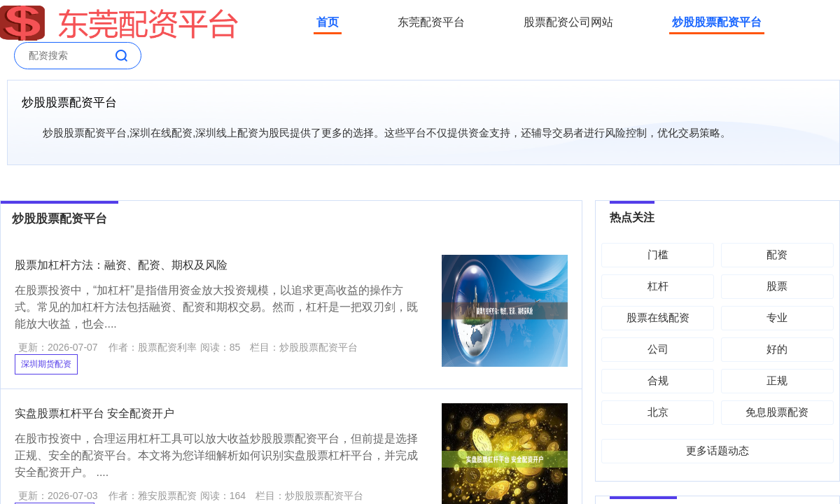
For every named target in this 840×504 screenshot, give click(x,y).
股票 (777, 286)
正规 (777, 380)
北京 (658, 412)
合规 (658, 380)
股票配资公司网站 (568, 22)
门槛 (658, 254)
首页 (328, 22)
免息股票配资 (777, 412)
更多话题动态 (717, 450)
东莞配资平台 (431, 22)
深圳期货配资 (46, 364)
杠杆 (658, 286)
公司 (658, 349)
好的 (777, 349)
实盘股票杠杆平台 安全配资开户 (94, 413)
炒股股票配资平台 (717, 22)
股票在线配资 (658, 317)
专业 (777, 317)
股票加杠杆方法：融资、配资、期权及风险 (121, 265)
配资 (777, 254)
